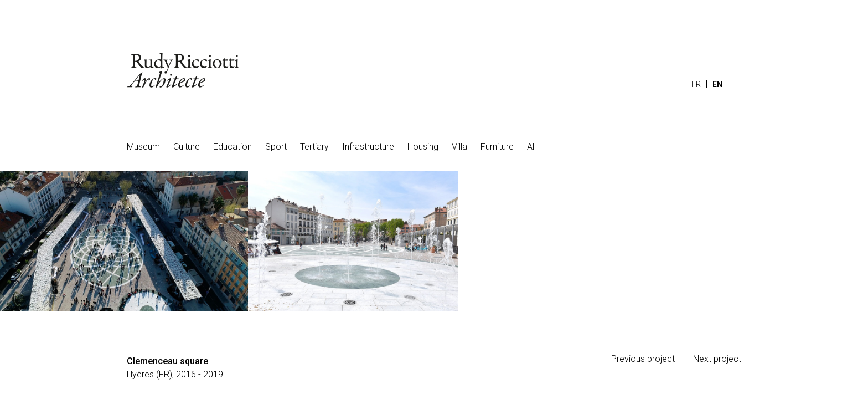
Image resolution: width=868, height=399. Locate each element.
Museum (143, 147)
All (531, 147)
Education (232, 147)
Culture (187, 147)
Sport (276, 147)
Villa (459, 147)
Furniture (497, 147)
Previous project (643, 359)
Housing (423, 147)
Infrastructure (368, 147)
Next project (717, 359)
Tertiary (314, 147)
